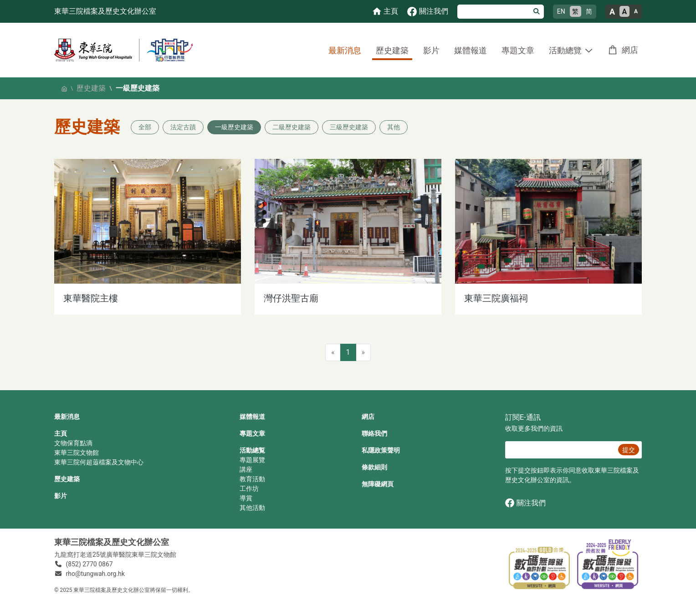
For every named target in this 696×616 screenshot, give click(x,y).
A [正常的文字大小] (625, 12)
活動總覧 (252, 450)
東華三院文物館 (77, 453)
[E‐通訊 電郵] (560, 450)
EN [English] (561, 11)
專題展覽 (252, 460)
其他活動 (252, 508)
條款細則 (374, 467)
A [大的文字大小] (612, 12)
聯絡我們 (374, 433)
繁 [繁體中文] (575, 11)
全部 (145, 127)
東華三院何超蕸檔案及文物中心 (99, 462)
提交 (629, 450)
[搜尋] (494, 12)
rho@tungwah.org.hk (95, 574)
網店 (630, 50)
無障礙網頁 (378, 484)
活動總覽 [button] (565, 50)
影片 (431, 50)
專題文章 (518, 50)
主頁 (61, 433)
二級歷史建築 (292, 127)
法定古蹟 (183, 127)
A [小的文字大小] (636, 11)
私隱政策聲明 (381, 450)
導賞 (246, 498)
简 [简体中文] (589, 11)
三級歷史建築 (349, 127)
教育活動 (252, 479)
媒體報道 (471, 50)
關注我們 (525, 503)
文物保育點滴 (73, 443)
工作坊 (249, 489)
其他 (394, 127)
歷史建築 (392, 50)
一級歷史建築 (234, 127)
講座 (246, 469)
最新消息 (345, 50)
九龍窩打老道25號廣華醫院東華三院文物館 (115, 555)
